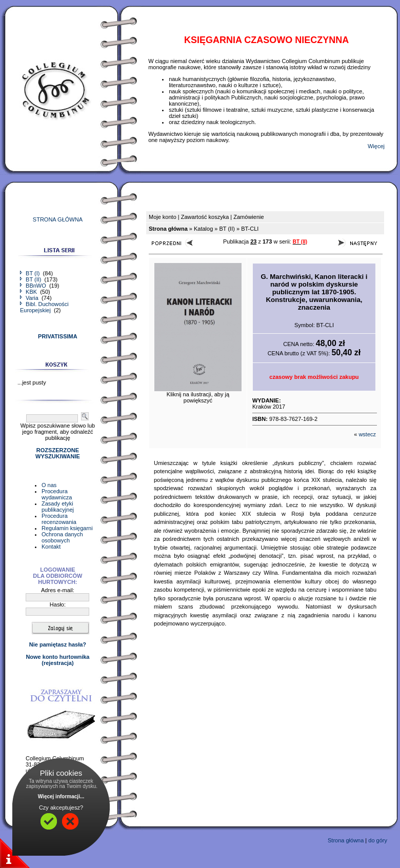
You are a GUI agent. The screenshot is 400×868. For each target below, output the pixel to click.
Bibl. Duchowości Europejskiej (44, 307)
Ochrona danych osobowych (62, 537)
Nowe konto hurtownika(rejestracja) (57, 660)
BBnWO (34, 286)
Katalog (203, 229)
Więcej (376, 146)
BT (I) (31, 273)
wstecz (367, 434)
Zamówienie (248, 217)
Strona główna (346, 840)
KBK (29, 292)
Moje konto (163, 217)
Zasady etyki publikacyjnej (58, 507)
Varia (30, 298)
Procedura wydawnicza (57, 494)
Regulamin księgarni (67, 528)
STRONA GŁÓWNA (58, 219)
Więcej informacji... (61, 796)
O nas (49, 485)
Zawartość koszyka (205, 217)
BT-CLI (250, 229)
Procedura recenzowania (59, 519)
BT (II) (31, 279)
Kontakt (51, 547)
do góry (378, 840)
